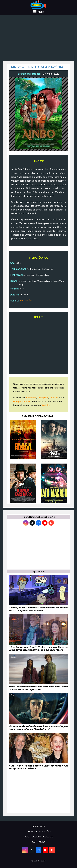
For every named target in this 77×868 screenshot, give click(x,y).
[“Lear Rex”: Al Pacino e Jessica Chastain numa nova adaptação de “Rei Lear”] (38, 752)
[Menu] (39, 12)
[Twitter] (32, 523)
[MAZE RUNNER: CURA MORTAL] (54, 439)
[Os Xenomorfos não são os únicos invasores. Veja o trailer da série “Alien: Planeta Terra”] (38, 712)
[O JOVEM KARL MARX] (23, 483)
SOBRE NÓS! (39, 826)
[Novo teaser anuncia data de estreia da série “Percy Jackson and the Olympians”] (38, 672)
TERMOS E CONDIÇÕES (39, 831)
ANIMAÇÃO (26, 300)
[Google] (51, 523)
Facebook (31, 397)
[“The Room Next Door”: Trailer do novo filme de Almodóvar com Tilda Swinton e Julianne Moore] (38, 633)
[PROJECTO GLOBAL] (23, 439)
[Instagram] (26, 523)
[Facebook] (38, 523)
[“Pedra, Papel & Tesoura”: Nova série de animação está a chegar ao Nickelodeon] (38, 593)
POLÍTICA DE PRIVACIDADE (39, 837)
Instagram (43, 397)
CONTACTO (38, 842)
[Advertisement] (38, 39)
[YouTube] (45, 523)
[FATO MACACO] (54, 483)
